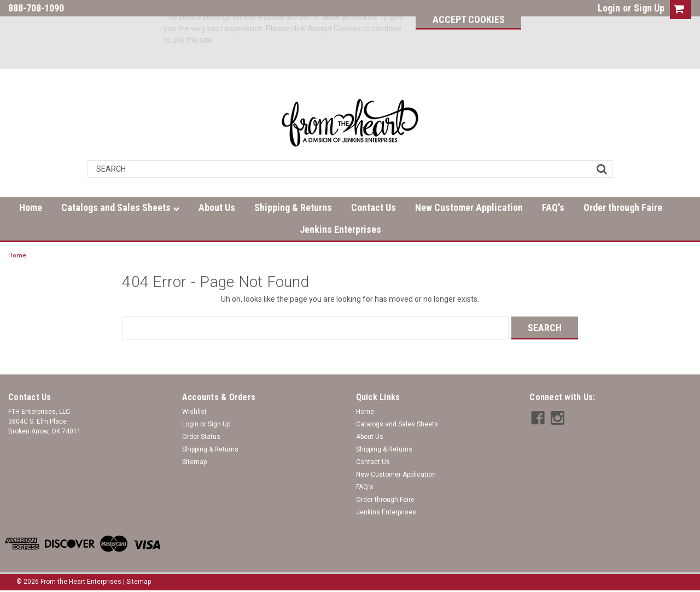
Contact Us (374, 207)
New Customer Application (469, 207)
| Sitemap (137, 581)
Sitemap (194, 462)
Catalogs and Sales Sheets (120, 207)
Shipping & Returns (293, 207)
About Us (217, 207)
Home (31, 207)
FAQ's (553, 207)
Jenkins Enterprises (340, 229)
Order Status (201, 437)
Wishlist (194, 412)
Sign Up (649, 8)
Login (609, 8)
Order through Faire (623, 207)
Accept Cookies (464, 19)
